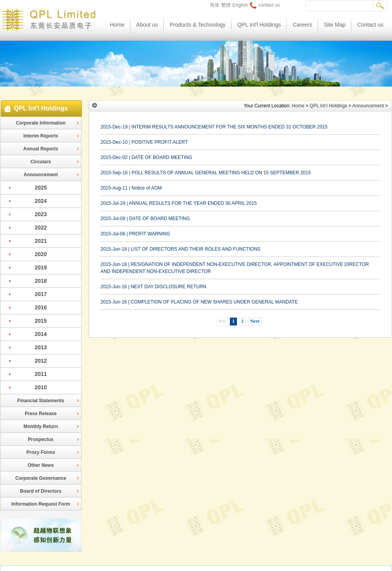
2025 (41, 188)
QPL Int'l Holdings (259, 25)
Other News (41, 465)
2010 (41, 387)
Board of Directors (41, 491)
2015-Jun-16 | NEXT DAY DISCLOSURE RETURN (154, 287)
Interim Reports (41, 136)
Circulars (41, 162)
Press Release (41, 414)
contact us (265, 5)
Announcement (41, 175)
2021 (41, 241)
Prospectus (41, 439)
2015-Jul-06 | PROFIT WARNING (135, 234)
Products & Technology (198, 25)
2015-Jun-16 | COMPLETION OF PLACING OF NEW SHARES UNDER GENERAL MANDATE (199, 302)
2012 (41, 361)
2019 (41, 267)
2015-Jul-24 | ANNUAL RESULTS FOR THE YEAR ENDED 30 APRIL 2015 (179, 203)
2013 (41, 347)
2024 (41, 201)
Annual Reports (41, 149)
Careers (302, 25)
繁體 (226, 5)
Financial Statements (41, 401)
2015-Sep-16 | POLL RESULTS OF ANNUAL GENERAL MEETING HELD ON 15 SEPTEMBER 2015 (206, 173)
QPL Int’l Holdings (329, 106)
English (240, 5)
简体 (215, 5)
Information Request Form (41, 504)
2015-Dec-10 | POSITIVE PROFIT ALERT (144, 142)
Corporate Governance (41, 478)
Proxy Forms (41, 452)
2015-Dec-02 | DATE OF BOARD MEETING (146, 157)
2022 (41, 228)
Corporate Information (41, 123)
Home (117, 25)
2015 (41, 321)
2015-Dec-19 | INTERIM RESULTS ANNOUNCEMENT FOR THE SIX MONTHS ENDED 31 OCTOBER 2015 (214, 127)
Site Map (335, 25)
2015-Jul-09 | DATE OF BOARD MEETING (145, 219)
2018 (41, 281)
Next (255, 321)
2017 (41, 294)
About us (147, 25)
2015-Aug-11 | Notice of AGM (131, 188)
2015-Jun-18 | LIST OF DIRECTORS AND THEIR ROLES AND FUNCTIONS (181, 249)
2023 (41, 214)
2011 (41, 374)
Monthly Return (41, 426)
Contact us (370, 25)
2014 (41, 334)
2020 (41, 254)
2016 (41, 307)
